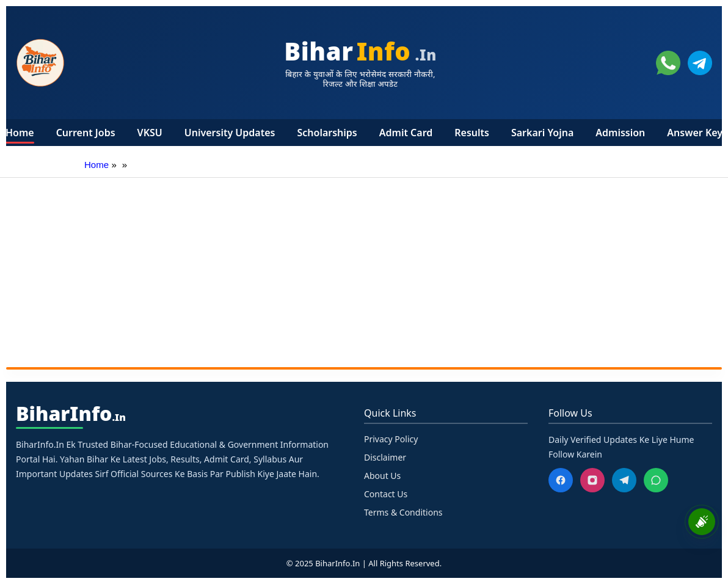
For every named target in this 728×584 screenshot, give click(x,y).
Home (20, 133)
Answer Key (695, 133)
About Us (382, 476)
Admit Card (406, 133)
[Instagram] (592, 480)
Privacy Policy (391, 439)
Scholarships (327, 133)
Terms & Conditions (403, 512)
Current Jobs (86, 133)
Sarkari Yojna (542, 133)
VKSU (150, 133)
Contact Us (386, 494)
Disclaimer (385, 457)
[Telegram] (624, 480)
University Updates (230, 133)
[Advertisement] (364, 269)
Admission (620, 133)
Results (472, 133)
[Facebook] (561, 480)
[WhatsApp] (656, 480)
